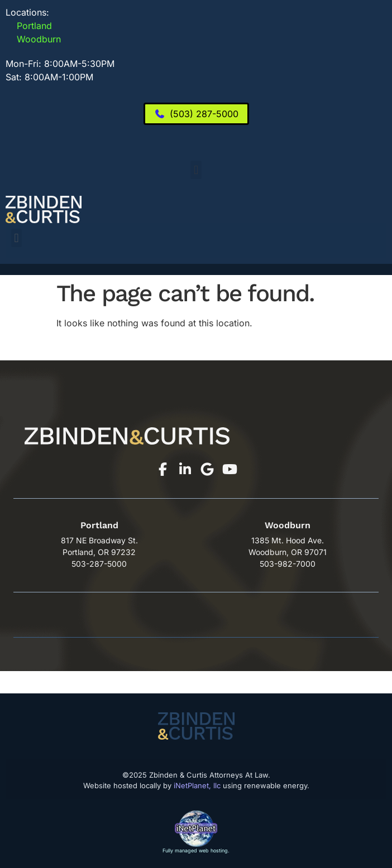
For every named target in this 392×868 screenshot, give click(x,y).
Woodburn (33, 39)
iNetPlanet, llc (197, 785)
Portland (29, 26)
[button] (196, 170)
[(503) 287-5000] (196, 114)
